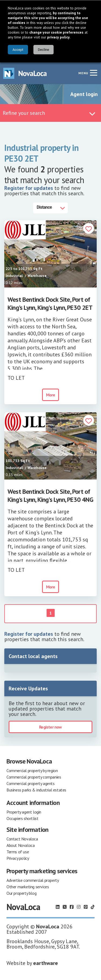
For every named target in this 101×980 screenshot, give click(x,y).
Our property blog (21, 893)
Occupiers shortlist (22, 818)
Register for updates (29, 188)
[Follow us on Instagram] (79, 907)
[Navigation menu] (93, 73)
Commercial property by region (32, 770)
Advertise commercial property (33, 880)
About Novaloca (20, 845)
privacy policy (58, 37)
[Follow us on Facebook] (72, 907)
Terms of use (18, 852)
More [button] (51, 395)
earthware (46, 963)
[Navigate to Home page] (25, 73)
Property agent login (24, 812)
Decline (43, 50)
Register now (50, 727)
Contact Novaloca (22, 839)
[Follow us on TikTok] (93, 907)
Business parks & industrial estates (36, 790)
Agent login (84, 94)
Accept (18, 50)
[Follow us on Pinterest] (86, 907)
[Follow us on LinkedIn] (58, 907)
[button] (89, 229)
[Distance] (50, 208)
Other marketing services (28, 887)
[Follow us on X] (65, 907)
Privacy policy (18, 858)
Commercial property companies (34, 777)
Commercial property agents (31, 783)
